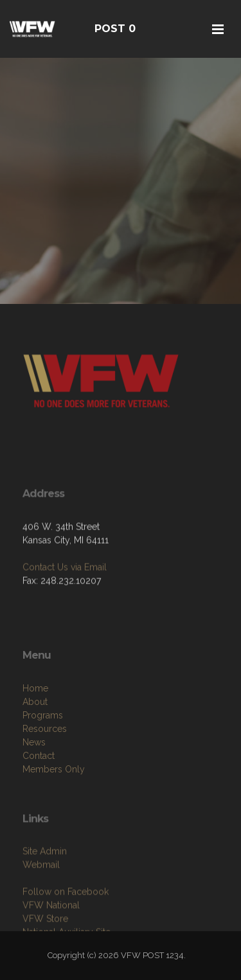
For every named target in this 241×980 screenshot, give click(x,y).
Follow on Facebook (66, 922)
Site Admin (45, 882)
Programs (43, 749)
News (34, 776)
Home (35, 722)
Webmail (41, 895)
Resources (45, 762)
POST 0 (115, 29)
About (35, 735)
